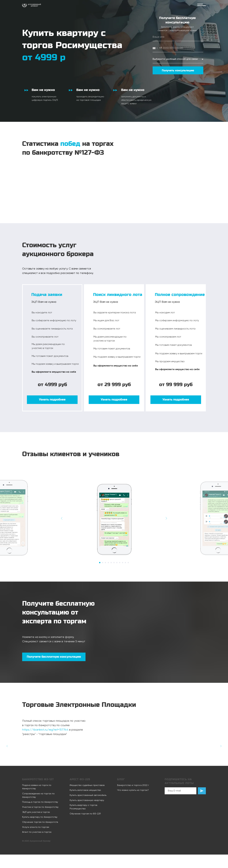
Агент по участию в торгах (37, 832)
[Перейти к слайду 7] (117, 563)
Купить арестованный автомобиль (88, 795)
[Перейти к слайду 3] (105, 563)
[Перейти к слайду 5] (111, 563)
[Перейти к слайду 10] (125, 563)
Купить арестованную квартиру (87, 800)
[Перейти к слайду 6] (114, 563)
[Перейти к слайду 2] (103, 563)
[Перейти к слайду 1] (100, 563)
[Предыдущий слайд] (62, 518)
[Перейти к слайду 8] (120, 563)
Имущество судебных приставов (87, 785)
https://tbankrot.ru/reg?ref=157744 (45, 730)
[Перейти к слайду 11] (128, 563)
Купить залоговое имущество (85, 790)
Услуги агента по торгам (36, 827)
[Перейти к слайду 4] (108, 563)
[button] (52, 400)
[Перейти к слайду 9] (123, 563)
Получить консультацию (178, 70)
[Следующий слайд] (166, 518)
